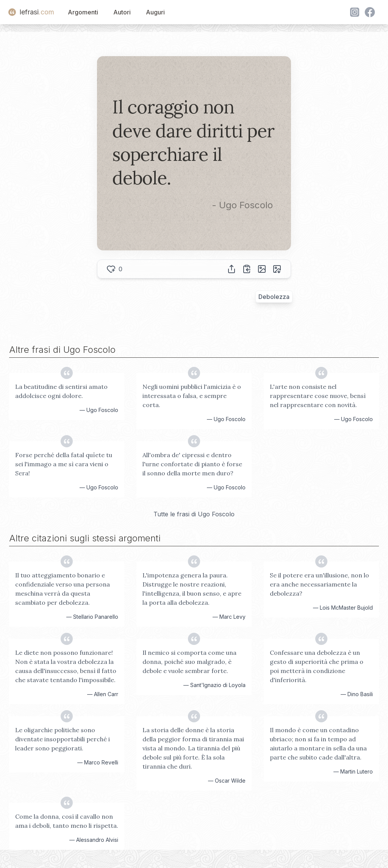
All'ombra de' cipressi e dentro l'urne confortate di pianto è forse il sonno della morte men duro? (192, 464)
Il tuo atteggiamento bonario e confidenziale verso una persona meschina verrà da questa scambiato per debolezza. (63, 589)
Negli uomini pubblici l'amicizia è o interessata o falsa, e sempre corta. (192, 396)
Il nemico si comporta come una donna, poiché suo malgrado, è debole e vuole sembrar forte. (189, 662)
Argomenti (83, 12)
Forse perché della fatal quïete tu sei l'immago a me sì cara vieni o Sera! (64, 464)
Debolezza (274, 297)
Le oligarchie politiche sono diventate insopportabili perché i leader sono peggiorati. (63, 739)
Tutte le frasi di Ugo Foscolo (194, 514)
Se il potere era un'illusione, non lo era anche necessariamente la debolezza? (319, 584)
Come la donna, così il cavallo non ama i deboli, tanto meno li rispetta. (67, 821)
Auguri (155, 12)
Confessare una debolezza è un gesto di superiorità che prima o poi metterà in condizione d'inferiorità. (317, 666)
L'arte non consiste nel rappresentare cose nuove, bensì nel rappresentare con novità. (318, 396)
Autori (122, 12)
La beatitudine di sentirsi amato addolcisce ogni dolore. (61, 391)
